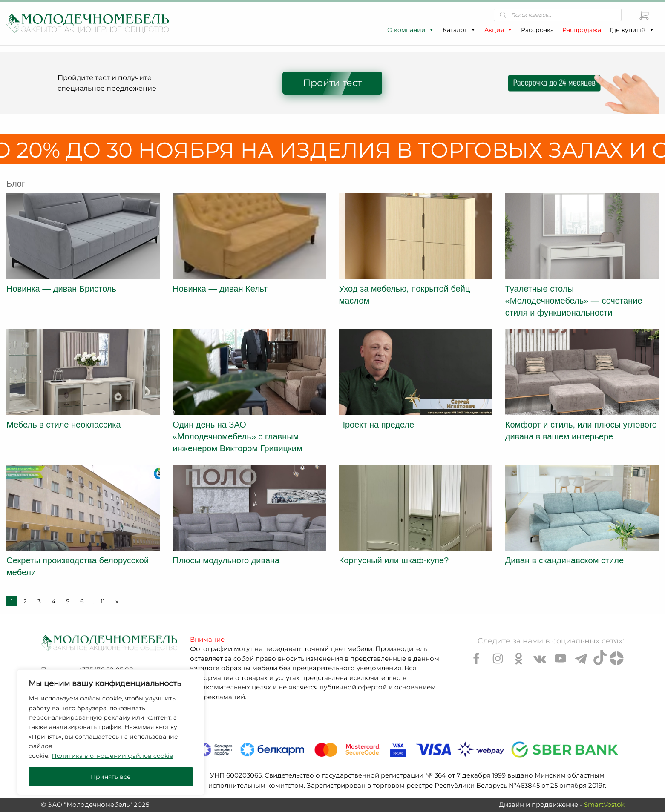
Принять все (111, 777)
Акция (498, 30)
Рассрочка (537, 30)
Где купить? (632, 30)
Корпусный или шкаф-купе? (394, 560)
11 (103, 601)
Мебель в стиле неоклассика (64, 425)
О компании (411, 30)
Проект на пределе (377, 425)
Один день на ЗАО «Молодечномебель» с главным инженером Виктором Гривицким (237, 436)
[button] (431, 30)
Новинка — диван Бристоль (61, 289)
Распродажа (582, 30)
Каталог (459, 30)
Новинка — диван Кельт (220, 289)
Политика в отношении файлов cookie (112, 756)
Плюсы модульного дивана (226, 560)
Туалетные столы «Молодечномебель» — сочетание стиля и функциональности (574, 301)
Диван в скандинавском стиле (564, 560)
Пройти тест (332, 83)
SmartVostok (604, 805)
